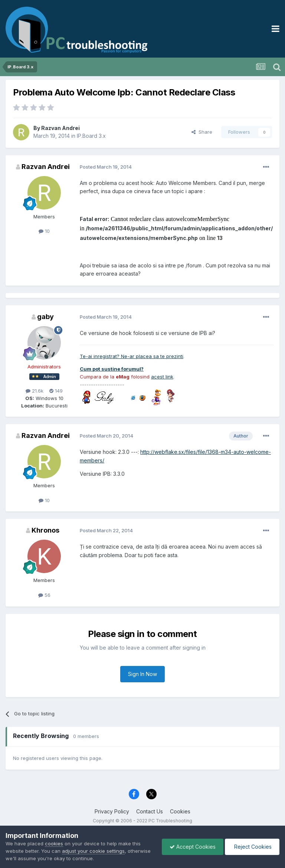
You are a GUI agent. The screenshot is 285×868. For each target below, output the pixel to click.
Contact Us (150, 811)
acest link (162, 377)
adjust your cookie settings (93, 851)
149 (56, 391)
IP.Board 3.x (91, 136)
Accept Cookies (193, 847)
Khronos (45, 530)
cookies (54, 843)
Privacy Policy (112, 811)
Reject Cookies (252, 847)
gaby (45, 317)
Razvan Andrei (60, 128)
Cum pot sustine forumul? (112, 369)
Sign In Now (142, 674)
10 (44, 231)
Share (202, 132)
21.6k (35, 391)
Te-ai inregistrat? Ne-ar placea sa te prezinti (132, 356)
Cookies (180, 811)
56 (44, 595)
